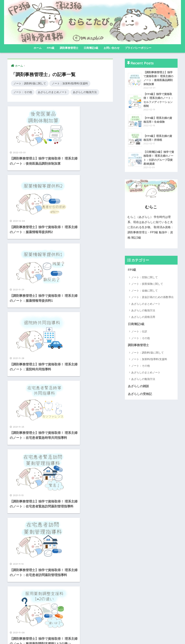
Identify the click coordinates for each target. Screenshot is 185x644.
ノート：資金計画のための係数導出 (152, 298)
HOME (93, 630)
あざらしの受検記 (140, 395)
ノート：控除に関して (144, 278)
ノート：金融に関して (144, 291)
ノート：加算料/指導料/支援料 (70, 83)
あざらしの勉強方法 (85, 92)
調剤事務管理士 (69, 48)
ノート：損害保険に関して (147, 284)
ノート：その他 (23, 92)
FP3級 (51, 48)
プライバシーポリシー (138, 48)
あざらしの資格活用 (143, 318)
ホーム (38, 48)
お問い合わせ (112, 48)
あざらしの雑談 (138, 387)
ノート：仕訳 (139, 332)
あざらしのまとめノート (52, 92)
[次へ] (79, 606)
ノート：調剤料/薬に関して (30, 83)
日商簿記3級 (91, 48)
